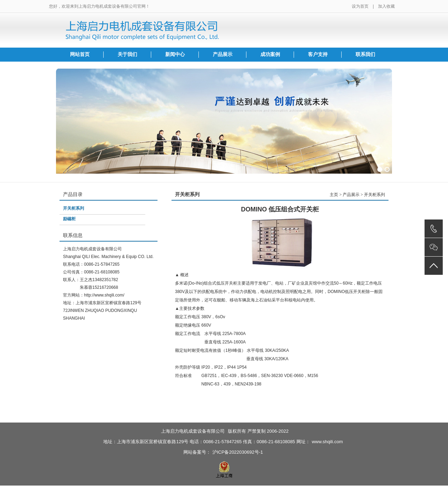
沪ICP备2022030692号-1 (238, 452)
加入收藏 (386, 6)
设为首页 (360, 6)
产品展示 (223, 54)
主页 (334, 195)
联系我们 (365, 54)
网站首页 (80, 54)
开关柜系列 (73, 208)
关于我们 (127, 54)
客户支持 (318, 54)
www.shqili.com (327, 442)
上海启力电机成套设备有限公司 (193, 431)
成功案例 (270, 54)
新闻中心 (175, 54)
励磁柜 (69, 219)
